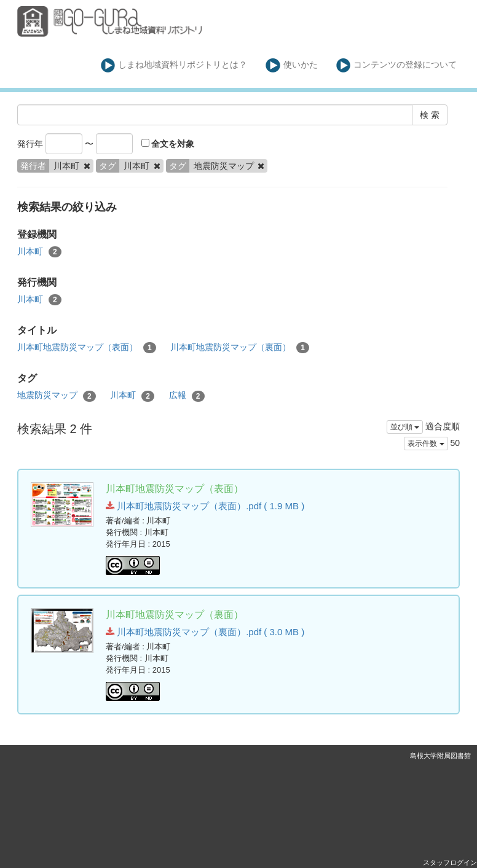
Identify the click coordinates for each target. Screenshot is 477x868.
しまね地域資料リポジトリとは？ (174, 65)
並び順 (405, 427)
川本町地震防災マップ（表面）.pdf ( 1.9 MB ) (205, 506)
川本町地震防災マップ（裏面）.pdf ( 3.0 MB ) (205, 632)
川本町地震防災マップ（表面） (87, 348)
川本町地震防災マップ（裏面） (240, 348)
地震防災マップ (57, 396)
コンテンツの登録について (397, 65)
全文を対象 (168, 144)
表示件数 (426, 444)
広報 (187, 396)
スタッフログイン (450, 862)
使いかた (292, 65)
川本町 (39, 252)
